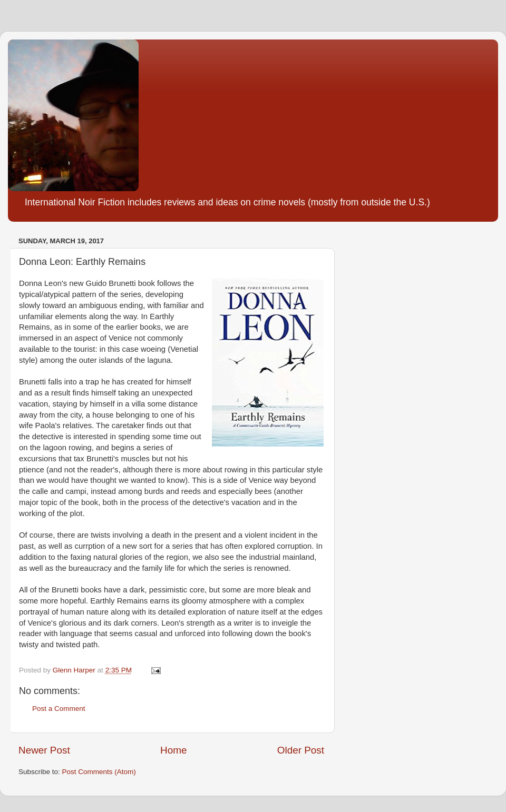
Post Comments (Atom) (99, 772)
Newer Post (44, 750)
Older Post (301, 750)
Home (173, 750)
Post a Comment (59, 709)
